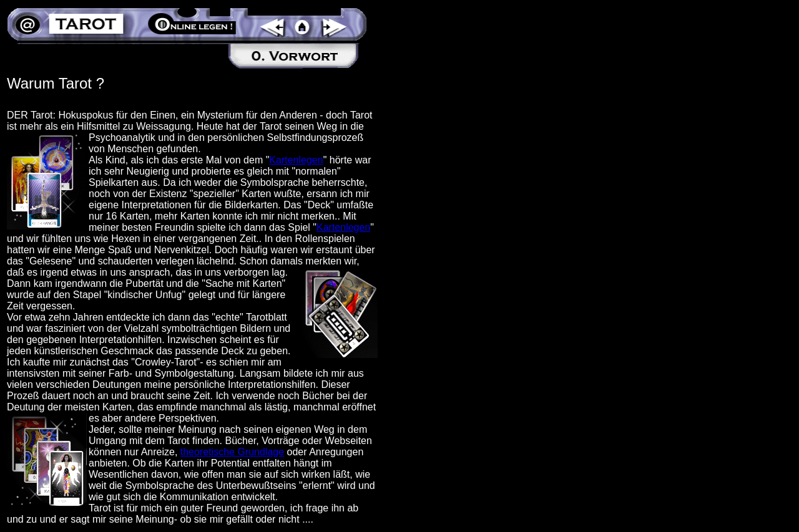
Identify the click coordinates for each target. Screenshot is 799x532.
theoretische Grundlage (232, 452)
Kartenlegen (296, 160)
